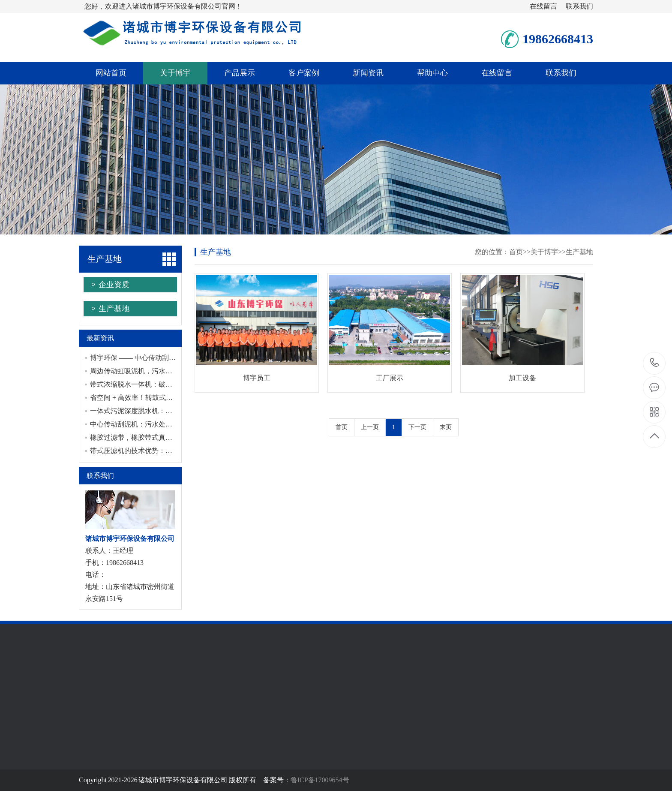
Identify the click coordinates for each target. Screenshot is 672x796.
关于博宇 (175, 73)
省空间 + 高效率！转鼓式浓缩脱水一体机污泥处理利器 (172, 398)
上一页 (370, 427)
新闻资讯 (368, 73)
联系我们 (579, 6)
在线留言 (543, 6)
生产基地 (105, 259)
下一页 (417, 427)
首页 (516, 252)
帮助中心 (432, 73)
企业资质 (114, 285)
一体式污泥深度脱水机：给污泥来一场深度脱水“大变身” (175, 411)
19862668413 (655, 363)
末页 (446, 427)
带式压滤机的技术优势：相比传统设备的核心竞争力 (169, 451)
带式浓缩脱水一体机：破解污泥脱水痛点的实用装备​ (169, 384)
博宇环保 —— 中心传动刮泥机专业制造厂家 (157, 358)
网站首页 (111, 73)
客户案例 (304, 73)
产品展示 (240, 73)
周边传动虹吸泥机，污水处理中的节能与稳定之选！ (169, 371)
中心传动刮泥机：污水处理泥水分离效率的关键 (162, 424)
